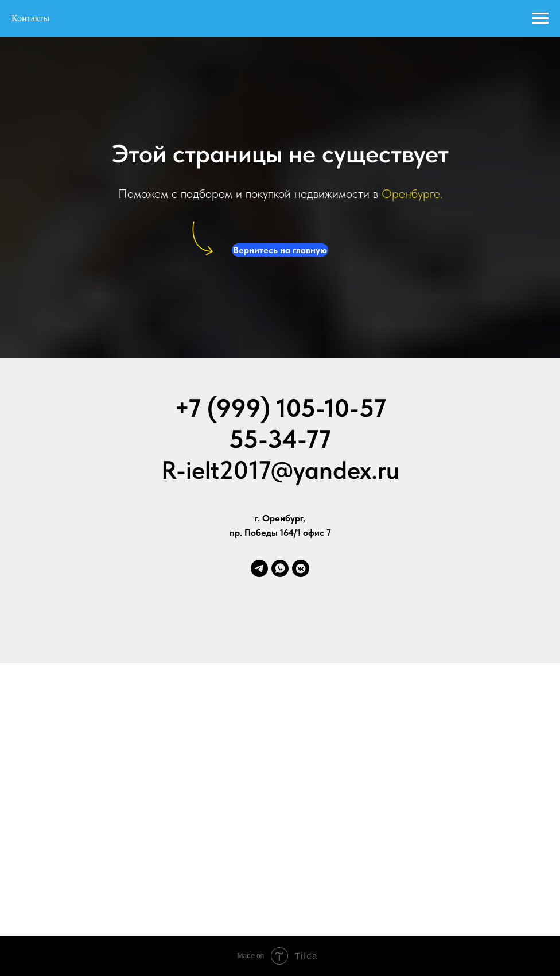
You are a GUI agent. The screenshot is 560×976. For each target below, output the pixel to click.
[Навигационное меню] (540, 18)
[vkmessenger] (301, 568)
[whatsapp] (280, 568)
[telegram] (259, 568)
